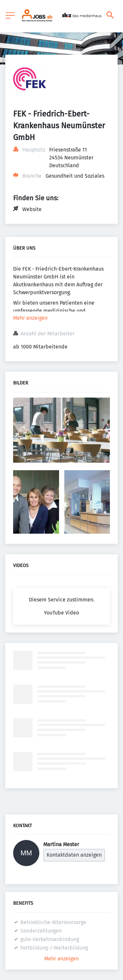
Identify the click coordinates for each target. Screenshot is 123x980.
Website (32, 209)
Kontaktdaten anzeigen (74, 855)
